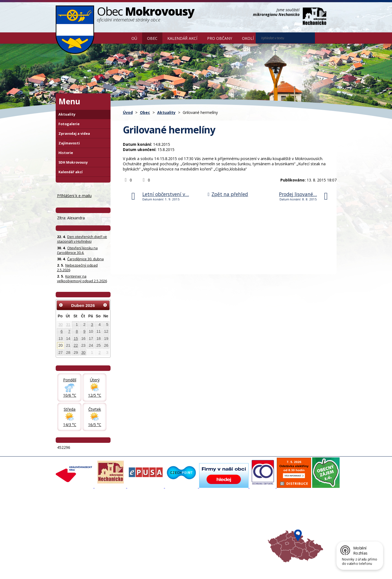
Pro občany (220, 38)
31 (68, 325)
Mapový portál (174, 514)
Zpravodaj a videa (74, 134)
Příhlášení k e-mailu (74, 196)
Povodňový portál (177, 519)
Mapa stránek (147, 566)
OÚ (134, 38)
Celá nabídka (70, 538)
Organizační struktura (77, 519)
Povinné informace (74, 524)
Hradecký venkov (229, 528)
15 (76, 339)
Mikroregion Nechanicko (234, 524)
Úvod (119, 38)
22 (76, 345)
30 (60, 325)
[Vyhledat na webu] (323, 38)
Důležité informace (178, 528)
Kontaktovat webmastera (113, 566)
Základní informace (75, 514)
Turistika (221, 519)
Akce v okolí (224, 514)
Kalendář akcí (182, 38)
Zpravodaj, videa (124, 524)
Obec (152, 38)
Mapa (219, 538)
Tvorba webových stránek (99, 571)
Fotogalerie (69, 124)
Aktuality (166, 112)
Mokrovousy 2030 (178, 524)
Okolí (248, 38)
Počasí (220, 533)
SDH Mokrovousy (73, 162)
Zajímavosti (69, 143)
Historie (66, 153)
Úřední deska (70, 533)
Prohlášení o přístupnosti (182, 566)
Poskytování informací (77, 528)
